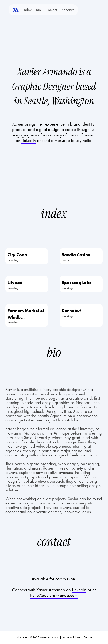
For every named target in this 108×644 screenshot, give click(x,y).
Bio (38, 10)
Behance (68, 10)
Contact (51, 10)
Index (27, 10)
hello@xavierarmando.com (54, 595)
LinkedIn (79, 590)
